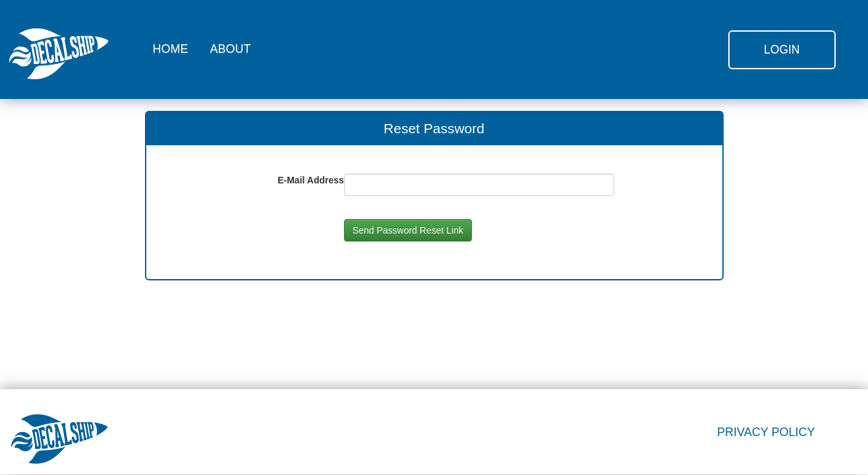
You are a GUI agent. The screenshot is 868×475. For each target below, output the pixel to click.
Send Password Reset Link (408, 230)
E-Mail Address (311, 180)
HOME (171, 49)
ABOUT (231, 49)
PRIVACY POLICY (766, 432)
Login (782, 49)
